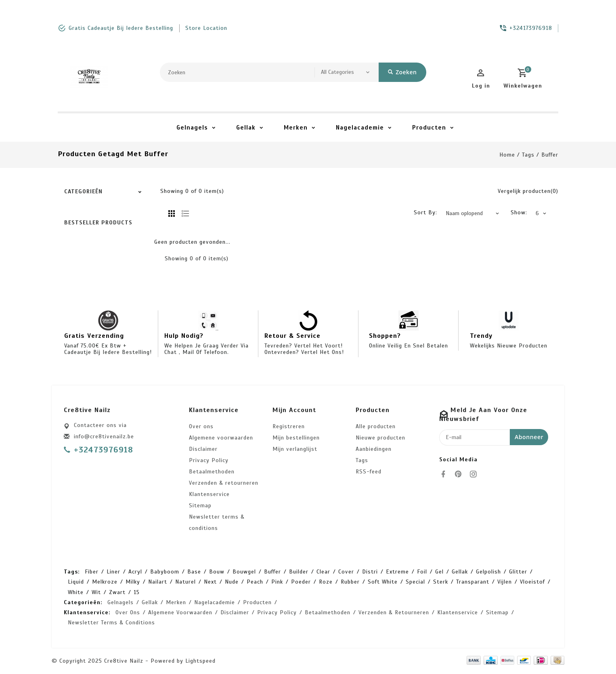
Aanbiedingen (374, 449)
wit (96, 592)
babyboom (165, 572)
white (76, 592)
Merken (296, 128)
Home (507, 155)
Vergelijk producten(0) (528, 191)
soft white (383, 582)
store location (206, 28)
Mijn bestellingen (296, 438)
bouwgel (244, 572)
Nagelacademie (360, 128)
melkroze (105, 582)
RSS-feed (369, 472)
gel (439, 572)
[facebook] (446, 474)
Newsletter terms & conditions (217, 522)
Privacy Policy (209, 460)
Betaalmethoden (212, 472)
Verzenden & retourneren (224, 483)
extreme (397, 572)
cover (346, 572)
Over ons (201, 426)
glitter (518, 572)
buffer (550, 155)
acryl (135, 572)
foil (422, 572)
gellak (460, 572)
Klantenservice (209, 494)
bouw (217, 572)
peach (255, 582)
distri (370, 572)
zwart (117, 592)
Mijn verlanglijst (295, 449)
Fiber (92, 572)
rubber (350, 582)
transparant (473, 582)
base (194, 572)
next (210, 582)
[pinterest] (461, 474)
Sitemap (200, 505)
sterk (441, 582)
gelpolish (488, 572)
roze (326, 582)
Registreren (289, 426)
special (415, 582)
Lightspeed (200, 661)
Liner (113, 572)
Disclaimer (203, 449)
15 (137, 592)
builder (299, 572)
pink (277, 582)
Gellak (246, 128)
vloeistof (532, 582)
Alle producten (376, 426)
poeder (301, 582)
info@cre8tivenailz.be (104, 436)
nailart (158, 582)
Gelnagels (192, 128)
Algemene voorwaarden (221, 438)
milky (133, 582)
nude (232, 582)
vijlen (505, 582)
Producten (429, 128)
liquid (76, 582)
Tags (528, 155)
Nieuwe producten (380, 438)
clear (323, 572)
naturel (185, 582)
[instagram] (476, 474)
